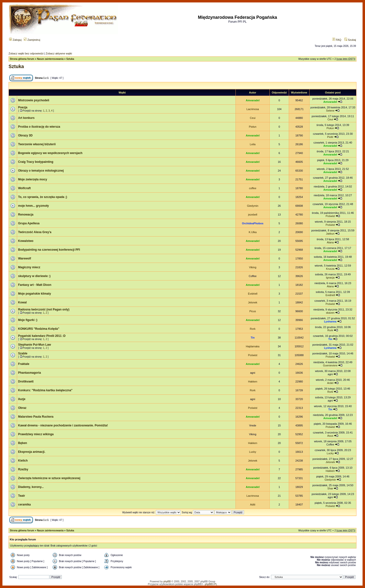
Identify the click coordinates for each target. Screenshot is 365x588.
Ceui (253, 118)
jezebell (252, 215)
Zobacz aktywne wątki (59, 53)
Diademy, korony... (31, 487)
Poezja (23, 107)
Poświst (330, 216)
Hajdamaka (253, 346)
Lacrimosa (253, 109)
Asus (330, 436)
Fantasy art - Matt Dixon (35, 285)
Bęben (23, 443)
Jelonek (253, 302)
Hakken (252, 382)
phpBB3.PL (211, 584)
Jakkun (330, 234)
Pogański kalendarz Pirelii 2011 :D (42, 336)
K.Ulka (253, 232)
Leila (253, 144)
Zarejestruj (32, 40)
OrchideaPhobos (253, 223)
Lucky (253, 452)
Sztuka (70, 59)
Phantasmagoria (29, 373)
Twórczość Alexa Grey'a (35, 232)
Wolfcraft (24, 188)
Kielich (23, 461)
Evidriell (253, 294)
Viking (253, 267)
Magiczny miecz (29, 267)
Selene (330, 111)
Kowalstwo (26, 241)
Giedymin (253, 206)
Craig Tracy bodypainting (36, 162)
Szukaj (350, 40)
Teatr (21, 496)
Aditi (252, 505)
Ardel (330, 383)
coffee (253, 188)
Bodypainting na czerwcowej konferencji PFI (49, 250)
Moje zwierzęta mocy (33, 179)
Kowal (22, 302)
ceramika (24, 505)
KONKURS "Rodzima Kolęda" (39, 329)
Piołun (253, 127)
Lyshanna (330, 321)
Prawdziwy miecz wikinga (36, 434)
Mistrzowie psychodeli (34, 100)
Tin (253, 338)
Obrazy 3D (25, 135)
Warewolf (25, 258)
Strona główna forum (22, 59)
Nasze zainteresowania (50, 59)
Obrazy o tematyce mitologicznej (41, 171)
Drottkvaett (26, 382)
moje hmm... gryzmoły (33, 206)
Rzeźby (23, 469)
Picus (253, 311)
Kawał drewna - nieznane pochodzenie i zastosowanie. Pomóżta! (63, 425)
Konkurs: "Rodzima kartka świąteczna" (45, 390)
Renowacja (26, 215)
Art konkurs (26, 118)
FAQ (337, 40)
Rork (253, 329)
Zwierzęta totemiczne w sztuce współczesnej (49, 478)
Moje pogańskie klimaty (35, 294)
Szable (23, 353)
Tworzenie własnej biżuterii (37, 144)
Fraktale (24, 364)
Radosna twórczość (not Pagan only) (44, 309)
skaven (330, 313)
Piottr (330, 137)
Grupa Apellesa (29, 223)
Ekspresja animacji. (32, 452)
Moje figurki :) (28, 320)
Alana (330, 242)
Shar (330, 488)
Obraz (22, 408)
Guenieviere (330, 365)
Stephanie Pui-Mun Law (35, 345)
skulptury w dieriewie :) (34, 276)
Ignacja (330, 278)
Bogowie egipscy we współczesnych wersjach (50, 153)
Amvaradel (253, 100)
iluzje (22, 399)
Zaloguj (15, 40)
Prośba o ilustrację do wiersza (39, 127)
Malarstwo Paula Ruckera (36, 417)
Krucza (330, 269)
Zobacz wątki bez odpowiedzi (26, 53)
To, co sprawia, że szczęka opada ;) (43, 197)
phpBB (167, 582)
